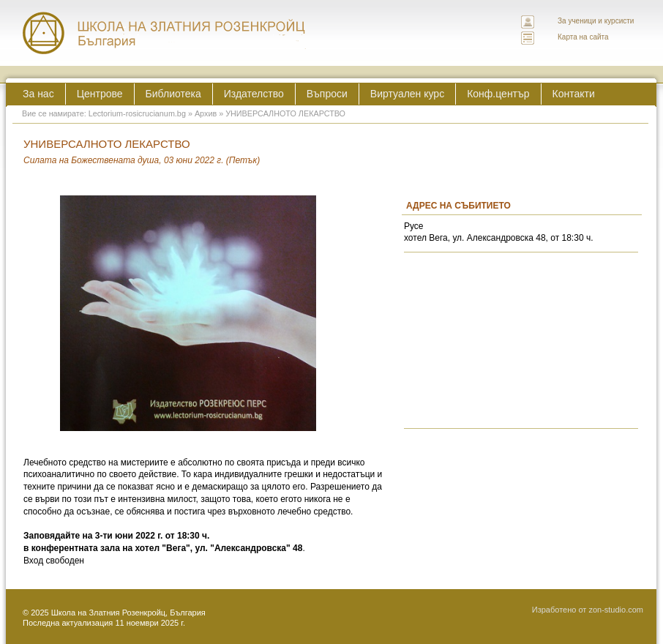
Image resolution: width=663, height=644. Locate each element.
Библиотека (173, 94)
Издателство (254, 94)
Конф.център (498, 94)
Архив (206, 113)
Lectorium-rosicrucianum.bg (137, 113)
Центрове (100, 94)
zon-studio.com (616, 610)
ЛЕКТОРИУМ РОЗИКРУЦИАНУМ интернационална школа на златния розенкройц (165, 33)
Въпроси (327, 94)
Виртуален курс (407, 94)
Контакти (574, 94)
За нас (38, 94)
